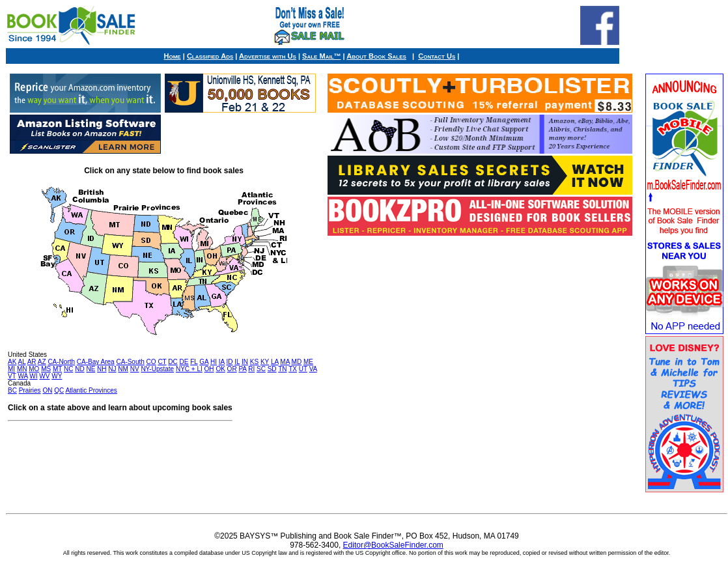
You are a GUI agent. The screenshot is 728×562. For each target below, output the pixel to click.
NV (135, 369)
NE (91, 369)
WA (22, 376)
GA (204, 362)
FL (194, 362)
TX (293, 369)
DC (173, 362)
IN (245, 362)
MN (22, 369)
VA (313, 369)
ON (47, 390)
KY (265, 362)
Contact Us (437, 56)
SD (272, 369)
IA (222, 362)
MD (297, 362)
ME (308, 362)
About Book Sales (376, 56)
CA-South (130, 362)
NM (123, 369)
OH (209, 369)
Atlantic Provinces (91, 390)
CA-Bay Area (96, 362)
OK (220, 369)
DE (184, 362)
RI (251, 369)
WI (33, 376)
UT (303, 369)
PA (242, 369)
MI (11, 369)
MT (57, 369)
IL (237, 362)
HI (214, 362)
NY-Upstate (157, 369)
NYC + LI (189, 369)
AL (22, 362)
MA (285, 362)
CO (151, 362)
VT (12, 376)
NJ (112, 369)
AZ (42, 362)
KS (254, 362)
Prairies (30, 390)
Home (173, 56)
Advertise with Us (268, 56)
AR (32, 362)
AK (12, 362)
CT (162, 362)
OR (232, 369)
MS (46, 369)
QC (59, 390)
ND (79, 369)
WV (44, 376)
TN (282, 369)
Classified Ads (210, 56)
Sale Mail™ (321, 56)
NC (68, 369)
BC (12, 390)
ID (229, 362)
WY (57, 376)
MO (34, 369)
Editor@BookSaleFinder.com (393, 545)
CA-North (61, 362)
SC (261, 369)
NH (102, 369)
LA (275, 362)
